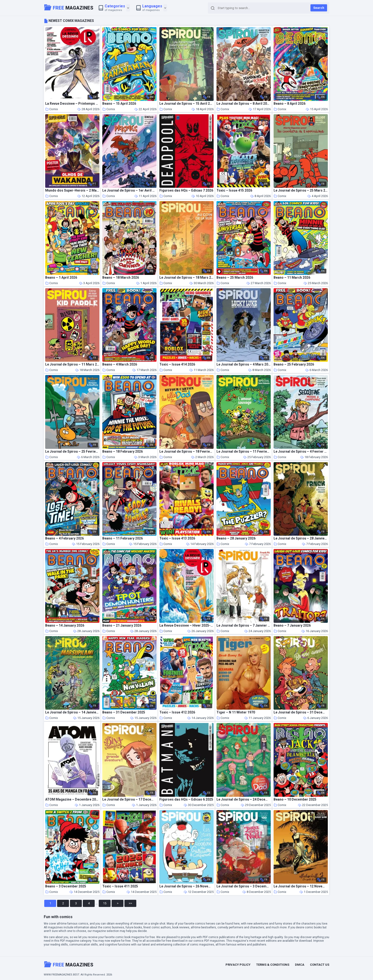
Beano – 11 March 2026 (292, 278)
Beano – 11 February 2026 (123, 538)
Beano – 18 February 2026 (123, 452)
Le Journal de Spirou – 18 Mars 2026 (186, 278)
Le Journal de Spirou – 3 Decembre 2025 (244, 886)
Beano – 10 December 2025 (295, 799)
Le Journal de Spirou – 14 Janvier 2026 (72, 712)
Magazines (69, 7)
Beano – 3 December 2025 (66, 886)
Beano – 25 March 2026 (235, 278)
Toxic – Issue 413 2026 (177, 538)
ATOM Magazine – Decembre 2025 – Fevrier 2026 (72, 799)
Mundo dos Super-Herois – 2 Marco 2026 (72, 191)
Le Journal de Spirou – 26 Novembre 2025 (186, 886)
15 (105, 903)
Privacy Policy (238, 965)
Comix (52, 109)
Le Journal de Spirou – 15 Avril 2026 (186, 104)
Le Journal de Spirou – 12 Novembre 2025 (301, 886)
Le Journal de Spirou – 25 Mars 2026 (301, 191)
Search (319, 8)
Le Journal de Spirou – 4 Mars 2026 (244, 364)
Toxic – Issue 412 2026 (177, 712)
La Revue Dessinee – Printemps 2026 (72, 104)
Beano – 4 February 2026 (64, 538)
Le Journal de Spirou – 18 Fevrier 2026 (186, 452)
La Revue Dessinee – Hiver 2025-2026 (186, 626)
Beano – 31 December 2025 (124, 712)
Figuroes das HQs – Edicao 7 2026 (186, 191)
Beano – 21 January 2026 (122, 626)
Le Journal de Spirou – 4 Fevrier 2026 (301, 452)
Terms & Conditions (273, 965)
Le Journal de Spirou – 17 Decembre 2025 (129, 799)
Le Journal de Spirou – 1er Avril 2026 (129, 191)
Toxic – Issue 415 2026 (234, 191)
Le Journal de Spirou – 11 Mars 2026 (72, 364)
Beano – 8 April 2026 (290, 104)
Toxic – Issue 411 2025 (120, 886)
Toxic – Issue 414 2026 (177, 364)
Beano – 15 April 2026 (119, 104)
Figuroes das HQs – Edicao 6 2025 (186, 799)
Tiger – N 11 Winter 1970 (236, 712)
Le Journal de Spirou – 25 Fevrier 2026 (72, 452)
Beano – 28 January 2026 (236, 538)
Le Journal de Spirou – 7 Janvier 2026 (244, 626)
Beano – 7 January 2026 (292, 626)
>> (130, 903)
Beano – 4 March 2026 (120, 364)
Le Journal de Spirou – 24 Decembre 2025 (244, 799)
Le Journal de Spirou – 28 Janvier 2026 (301, 538)
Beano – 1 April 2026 (61, 278)
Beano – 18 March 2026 (121, 278)
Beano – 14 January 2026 (65, 626)
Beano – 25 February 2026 (294, 364)
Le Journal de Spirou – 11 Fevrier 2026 (244, 452)
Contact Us (320, 965)
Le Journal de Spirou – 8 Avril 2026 (244, 104)
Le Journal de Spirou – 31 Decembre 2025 (301, 712)
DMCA (300, 965)
